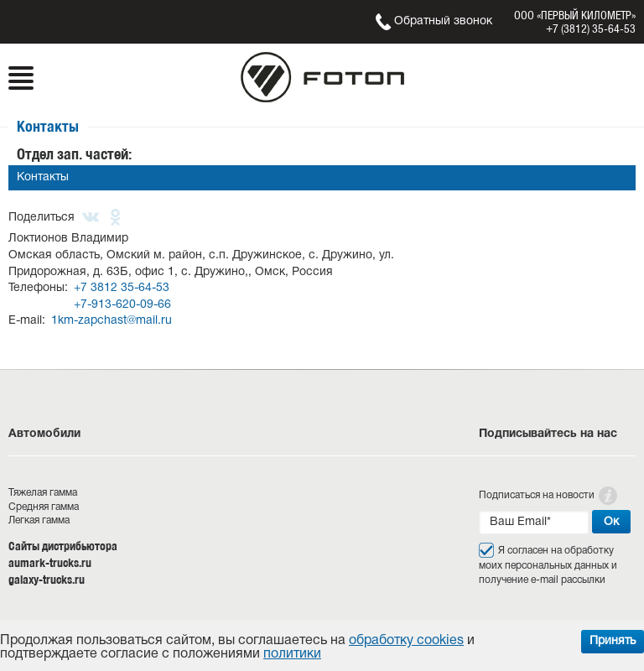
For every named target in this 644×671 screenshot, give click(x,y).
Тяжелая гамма (43, 493)
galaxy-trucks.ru (47, 580)
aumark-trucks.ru (50, 563)
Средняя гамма (44, 507)
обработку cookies (406, 641)
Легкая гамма (39, 520)
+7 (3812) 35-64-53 (591, 29)
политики (292, 654)
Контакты (43, 177)
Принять (613, 641)
